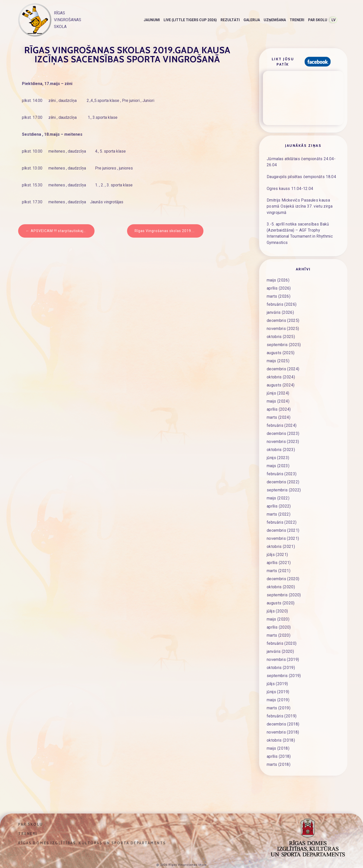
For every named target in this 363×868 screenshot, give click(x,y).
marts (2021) (279, 561)
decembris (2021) (283, 520)
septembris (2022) (284, 480)
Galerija (252, 20)
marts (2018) (279, 754)
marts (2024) (279, 407)
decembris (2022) (283, 472)
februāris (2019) (282, 706)
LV (334, 20)
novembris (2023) (283, 431)
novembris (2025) (283, 318)
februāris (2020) (282, 633)
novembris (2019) (283, 649)
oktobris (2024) (281, 367)
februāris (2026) (282, 294)
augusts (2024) (281, 375)
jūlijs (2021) (278, 544)
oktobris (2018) (281, 730)
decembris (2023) (283, 423)
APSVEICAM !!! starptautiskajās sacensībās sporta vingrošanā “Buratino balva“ (63, 231)
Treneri (297, 20)
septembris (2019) (284, 665)
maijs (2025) (278, 351)
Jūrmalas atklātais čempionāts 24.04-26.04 (302, 161)
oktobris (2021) (281, 536)
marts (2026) (279, 286)
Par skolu (318, 20)
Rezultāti (230, 20)
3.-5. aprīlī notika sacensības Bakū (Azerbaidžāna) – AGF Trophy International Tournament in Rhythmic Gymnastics (302, 225)
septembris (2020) (284, 585)
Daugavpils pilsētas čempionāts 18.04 (302, 175)
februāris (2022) (282, 512)
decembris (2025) (283, 310)
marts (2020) (279, 625)
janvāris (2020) (281, 641)
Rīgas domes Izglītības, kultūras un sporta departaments (92, 833)
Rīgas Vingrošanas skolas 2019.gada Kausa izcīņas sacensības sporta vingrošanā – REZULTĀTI (169, 231)
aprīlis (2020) (279, 617)
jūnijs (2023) (278, 447)
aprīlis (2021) (279, 552)
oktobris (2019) (281, 657)
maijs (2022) (278, 488)
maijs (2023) (278, 456)
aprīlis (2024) (279, 399)
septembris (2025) (284, 334)
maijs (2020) (278, 609)
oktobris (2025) (281, 326)
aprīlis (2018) (279, 746)
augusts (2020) (281, 593)
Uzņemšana (275, 20)
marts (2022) (279, 504)
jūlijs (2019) (278, 674)
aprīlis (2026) (279, 278)
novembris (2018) (283, 722)
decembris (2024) (283, 359)
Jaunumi (152, 20)
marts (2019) (279, 698)
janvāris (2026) (281, 302)
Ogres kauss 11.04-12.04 (290, 187)
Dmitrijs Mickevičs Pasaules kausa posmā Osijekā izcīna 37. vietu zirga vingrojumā (301, 202)
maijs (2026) (278, 270)
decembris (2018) (283, 714)
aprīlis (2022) (279, 496)
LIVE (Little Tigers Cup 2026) (190, 20)
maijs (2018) (278, 738)
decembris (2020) (283, 569)
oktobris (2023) (281, 439)
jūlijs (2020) (278, 601)
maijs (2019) (278, 690)
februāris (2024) (282, 415)
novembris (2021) (283, 528)
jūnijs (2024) (278, 383)
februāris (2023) (282, 464)
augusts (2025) (281, 343)
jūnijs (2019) (278, 682)
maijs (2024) (278, 391)
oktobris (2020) (281, 577)
